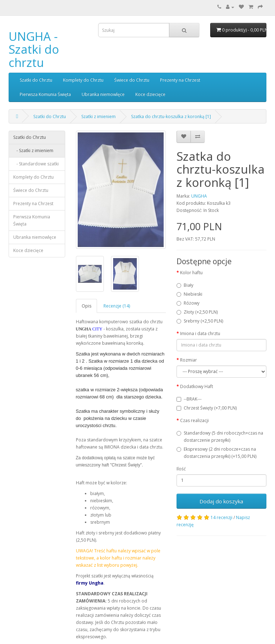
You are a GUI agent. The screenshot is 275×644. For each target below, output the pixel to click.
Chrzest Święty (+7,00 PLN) (207, 408)
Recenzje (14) (117, 306)
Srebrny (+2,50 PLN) (200, 321)
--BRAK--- (189, 399)
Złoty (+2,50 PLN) (197, 312)
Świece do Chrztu (132, 80)
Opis (86, 306)
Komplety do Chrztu (83, 80)
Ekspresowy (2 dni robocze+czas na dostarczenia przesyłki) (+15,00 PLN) (216, 453)
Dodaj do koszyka (221, 501)
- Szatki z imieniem (33, 151)
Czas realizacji (194, 420)
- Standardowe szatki (36, 164)
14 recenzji (221, 517)
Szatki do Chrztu (36, 80)
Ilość (181, 469)
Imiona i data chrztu (200, 333)
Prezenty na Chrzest (180, 80)
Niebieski (189, 294)
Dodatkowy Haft (197, 386)
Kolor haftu (191, 273)
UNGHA (199, 196)
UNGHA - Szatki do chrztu (34, 49)
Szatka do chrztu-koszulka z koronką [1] (171, 117)
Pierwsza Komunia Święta (45, 94)
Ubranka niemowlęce (103, 94)
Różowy (188, 303)
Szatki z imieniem (98, 117)
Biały (185, 285)
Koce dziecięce (150, 94)
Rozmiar (189, 360)
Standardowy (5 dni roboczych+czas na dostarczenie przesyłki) (220, 437)
